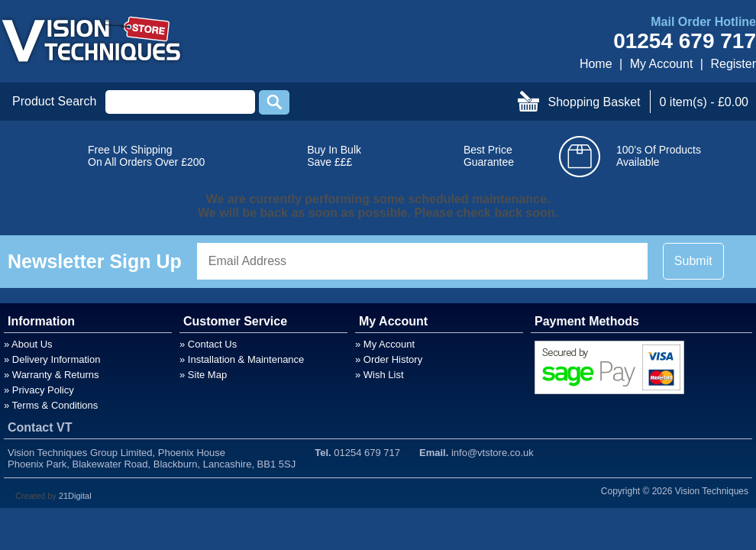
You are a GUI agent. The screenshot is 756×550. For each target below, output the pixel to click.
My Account (662, 64)
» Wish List (380, 375)
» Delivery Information (52, 359)
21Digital (75, 496)
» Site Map (203, 375)
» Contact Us (208, 344)
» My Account (385, 344)
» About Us (28, 344)
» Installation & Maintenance (242, 359)
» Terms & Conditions (51, 405)
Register (733, 64)
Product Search (54, 101)
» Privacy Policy (39, 390)
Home (596, 64)
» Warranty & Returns (52, 375)
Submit (693, 261)
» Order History (389, 359)
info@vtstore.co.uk (493, 453)
